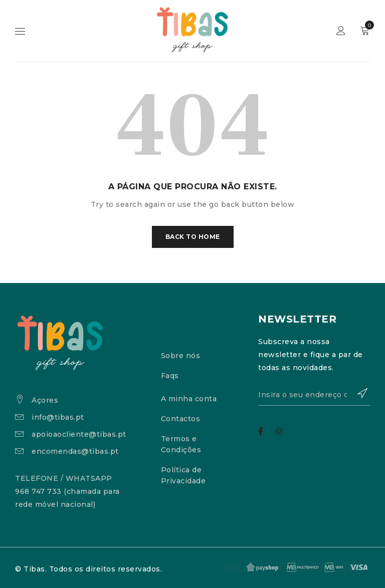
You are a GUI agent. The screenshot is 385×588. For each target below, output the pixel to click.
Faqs (170, 376)
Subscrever (357, 393)
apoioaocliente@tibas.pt (79, 434)
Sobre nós (181, 356)
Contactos (181, 419)
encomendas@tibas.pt (75, 451)
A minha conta (189, 399)
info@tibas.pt (58, 417)
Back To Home (193, 237)
